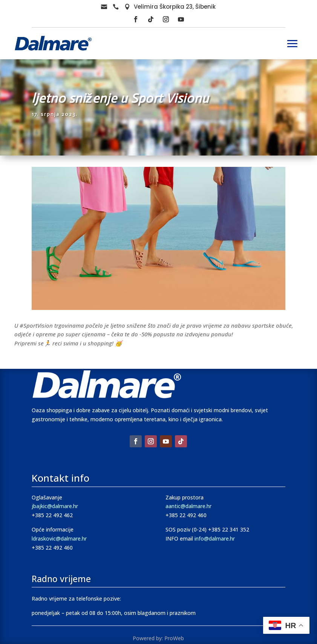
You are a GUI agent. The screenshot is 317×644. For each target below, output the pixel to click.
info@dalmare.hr (215, 538)
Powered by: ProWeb (158, 638)
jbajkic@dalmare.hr (55, 506)
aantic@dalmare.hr (188, 506)
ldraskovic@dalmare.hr (59, 538)
